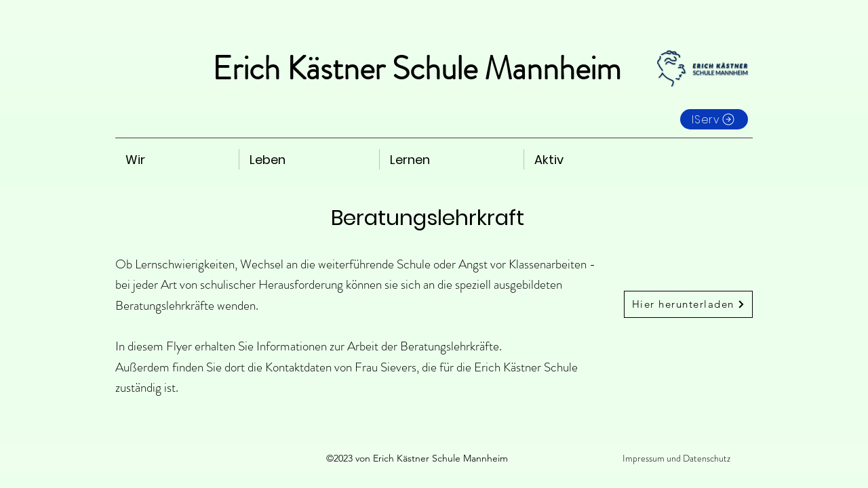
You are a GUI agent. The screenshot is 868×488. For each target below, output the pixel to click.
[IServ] (714, 119)
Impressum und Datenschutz (676, 458)
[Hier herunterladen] (688, 304)
